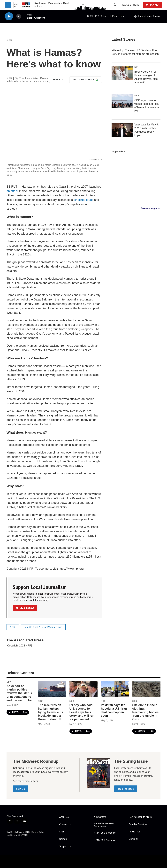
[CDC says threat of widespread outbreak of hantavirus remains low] (122, 101)
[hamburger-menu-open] (8, 5)
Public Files (135, 832)
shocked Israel (84, 200)
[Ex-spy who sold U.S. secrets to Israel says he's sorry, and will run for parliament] (84, 689)
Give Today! (25, 608)
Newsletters (130, 5)
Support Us (65, 846)
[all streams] (147, 16)
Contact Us (65, 824)
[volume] (19, 16)
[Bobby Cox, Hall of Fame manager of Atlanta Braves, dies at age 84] (122, 73)
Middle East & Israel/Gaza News (43, 627)
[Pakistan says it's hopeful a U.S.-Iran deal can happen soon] (115, 689)
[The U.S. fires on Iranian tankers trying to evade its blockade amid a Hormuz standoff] (52, 689)
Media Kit (133, 839)
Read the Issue (126, 789)
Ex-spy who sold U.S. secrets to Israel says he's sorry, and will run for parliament (82, 712)
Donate (154, 5)
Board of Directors (138, 824)
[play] (9, 16)
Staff (62, 832)
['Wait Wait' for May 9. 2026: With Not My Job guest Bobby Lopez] (122, 130)
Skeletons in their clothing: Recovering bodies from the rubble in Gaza (145, 712)
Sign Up (21, 789)
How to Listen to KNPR (140, 817)
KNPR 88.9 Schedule (105, 833)
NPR (9, 40)
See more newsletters (25, 781)
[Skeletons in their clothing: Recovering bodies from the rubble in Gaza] (146, 689)
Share (58, 80)
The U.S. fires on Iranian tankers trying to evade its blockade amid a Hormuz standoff (51, 712)
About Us (64, 817)
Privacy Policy (38, 832)
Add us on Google (86, 80)
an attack (12, 191)
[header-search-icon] (115, 5)
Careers (63, 839)
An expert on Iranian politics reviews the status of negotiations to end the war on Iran (20, 693)
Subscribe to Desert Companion (104, 825)
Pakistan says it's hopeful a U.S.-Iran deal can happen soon (114, 710)
